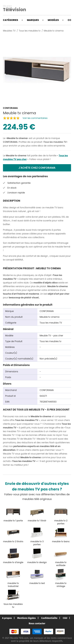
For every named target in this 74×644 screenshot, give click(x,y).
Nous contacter (37, 623)
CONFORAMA (10, 142)
